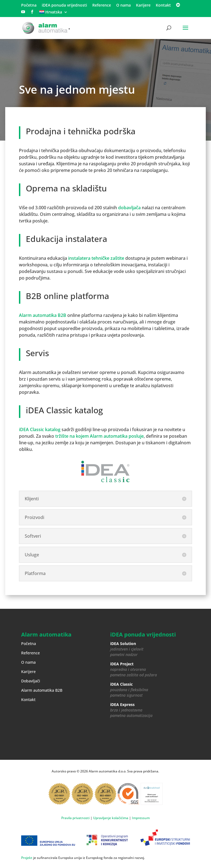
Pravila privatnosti (75, 818)
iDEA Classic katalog (40, 429)
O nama (123, 5)
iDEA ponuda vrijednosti (64, 5)
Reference (102, 5)
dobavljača (129, 208)
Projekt (27, 858)
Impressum (141, 818)
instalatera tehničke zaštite (96, 258)
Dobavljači (31, 681)
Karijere (143, 5)
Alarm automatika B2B (43, 315)
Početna (29, 5)
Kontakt (163, 5)
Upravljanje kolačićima (111, 818)
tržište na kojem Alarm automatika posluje (99, 436)
